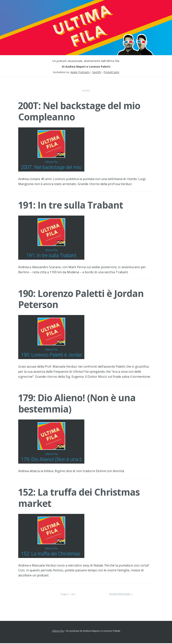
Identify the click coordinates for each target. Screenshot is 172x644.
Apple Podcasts (80, 72)
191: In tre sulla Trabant (70, 205)
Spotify (97, 72)
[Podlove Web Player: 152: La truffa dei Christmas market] (86, 537)
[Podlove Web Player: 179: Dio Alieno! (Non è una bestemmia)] (86, 442)
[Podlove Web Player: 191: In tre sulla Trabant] (86, 238)
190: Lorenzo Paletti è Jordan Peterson (81, 299)
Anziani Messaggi (121, 594)
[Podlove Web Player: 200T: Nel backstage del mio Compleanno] (86, 150)
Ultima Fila (58, 632)
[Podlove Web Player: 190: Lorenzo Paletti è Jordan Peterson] (86, 337)
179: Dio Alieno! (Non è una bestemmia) (77, 404)
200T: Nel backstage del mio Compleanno (79, 111)
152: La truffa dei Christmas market (79, 498)
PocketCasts (111, 72)
